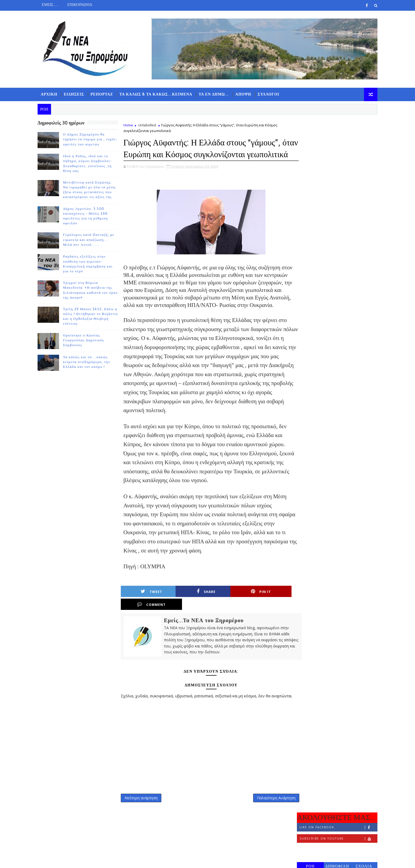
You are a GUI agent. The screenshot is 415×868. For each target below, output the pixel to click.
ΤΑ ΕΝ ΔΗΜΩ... (216, 94)
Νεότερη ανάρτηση (143, 810)
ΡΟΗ (308, 176)
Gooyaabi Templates (146, 860)
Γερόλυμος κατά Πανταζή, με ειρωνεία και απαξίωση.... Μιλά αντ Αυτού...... (91, 240)
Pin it (232, 611)
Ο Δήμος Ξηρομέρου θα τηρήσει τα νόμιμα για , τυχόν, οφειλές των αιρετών (92, 139)
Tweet (147, 611)
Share (190, 611)
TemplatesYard (85, 860)
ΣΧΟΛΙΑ (362, 176)
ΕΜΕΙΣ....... (52, 5)
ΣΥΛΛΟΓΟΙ (271, 94)
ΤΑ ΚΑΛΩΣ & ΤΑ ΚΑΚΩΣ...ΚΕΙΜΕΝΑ (158, 94)
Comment (274, 611)
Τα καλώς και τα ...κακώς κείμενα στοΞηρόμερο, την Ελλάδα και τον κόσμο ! (89, 362)
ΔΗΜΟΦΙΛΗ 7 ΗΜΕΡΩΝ (335, 177)
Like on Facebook (336, 137)
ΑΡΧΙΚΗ (51, 94)
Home (130, 125)
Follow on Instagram (336, 160)
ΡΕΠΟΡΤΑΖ (104, 94)
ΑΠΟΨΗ (245, 94)
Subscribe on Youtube (336, 149)
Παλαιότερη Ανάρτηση (267, 810)
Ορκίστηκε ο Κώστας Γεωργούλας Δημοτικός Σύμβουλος (86, 340)
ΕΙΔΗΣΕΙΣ (76, 94)
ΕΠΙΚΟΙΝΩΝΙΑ (82, 5)
